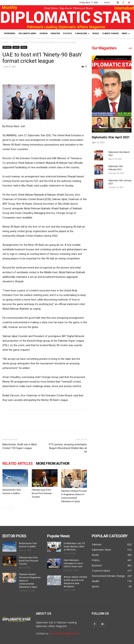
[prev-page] (5, 508)
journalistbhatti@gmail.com (65, 633)
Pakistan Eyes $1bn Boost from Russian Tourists (42, 493)
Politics (67, 33)
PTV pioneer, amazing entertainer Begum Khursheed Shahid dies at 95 (68, 448)
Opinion (43, 33)
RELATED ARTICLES (18, 463)
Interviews (10, 33)
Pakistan (55, 33)
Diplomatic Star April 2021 (111, 137)
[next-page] (10, 508)
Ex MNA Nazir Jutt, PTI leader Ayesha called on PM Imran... (74, 547)
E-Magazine (82, 33)
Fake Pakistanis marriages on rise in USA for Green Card (73, 563)
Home (107, 3)
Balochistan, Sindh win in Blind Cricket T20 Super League (20, 446)
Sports (16, 47)
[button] (118, 2)
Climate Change (110, 33)
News (126, 33)
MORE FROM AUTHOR (53, 463)
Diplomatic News (27, 33)
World (96, 33)
